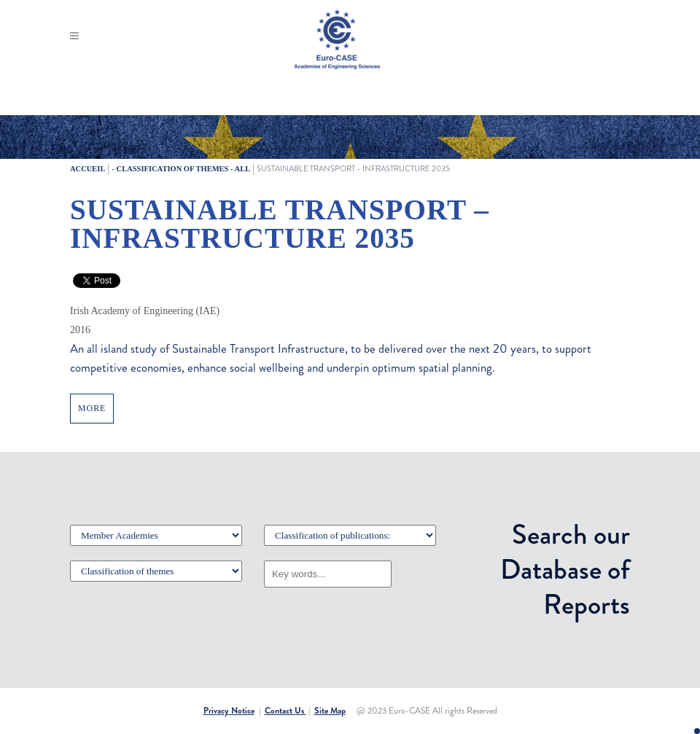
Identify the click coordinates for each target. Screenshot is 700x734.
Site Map (330, 711)
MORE (92, 408)
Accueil (87, 169)
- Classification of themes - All (181, 169)
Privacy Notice (229, 711)
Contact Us (285, 711)
